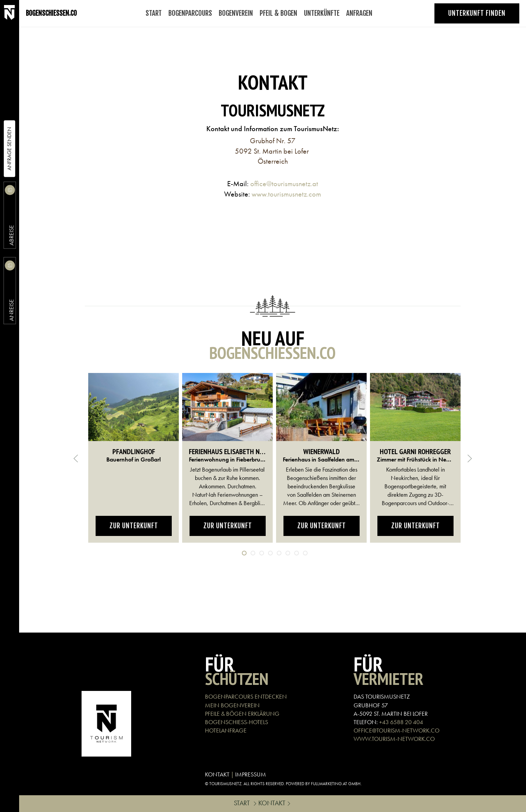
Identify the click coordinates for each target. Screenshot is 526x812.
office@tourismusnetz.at (284, 184)
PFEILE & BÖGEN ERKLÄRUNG (242, 714)
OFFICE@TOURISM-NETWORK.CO (397, 730)
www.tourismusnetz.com (286, 194)
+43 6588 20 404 (401, 722)
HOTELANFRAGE (226, 730)
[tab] (244, 553)
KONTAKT (217, 774)
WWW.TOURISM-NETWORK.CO (394, 739)
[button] (76, 458)
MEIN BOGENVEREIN (232, 705)
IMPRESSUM (251, 774)
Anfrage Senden (9, 149)
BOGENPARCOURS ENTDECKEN (246, 696)
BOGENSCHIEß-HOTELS (236, 722)
